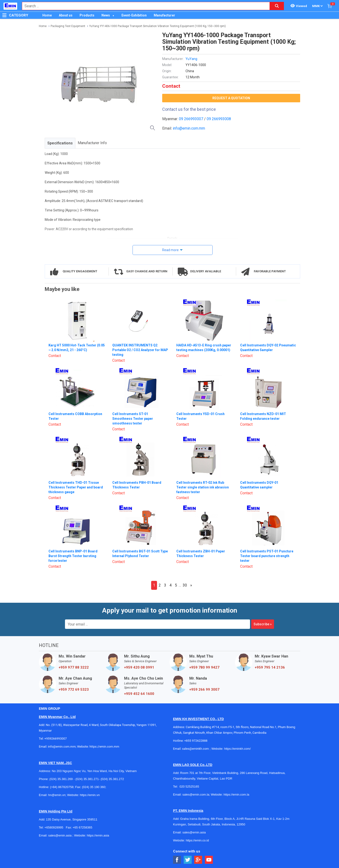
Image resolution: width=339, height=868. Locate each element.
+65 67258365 (82, 827)
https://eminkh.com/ (237, 749)
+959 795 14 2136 (270, 667)
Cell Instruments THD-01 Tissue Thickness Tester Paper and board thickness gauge (76, 487)
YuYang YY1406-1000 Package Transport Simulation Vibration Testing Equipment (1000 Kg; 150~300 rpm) (157, 26)
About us (66, 15)
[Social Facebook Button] (177, 860)
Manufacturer (164, 15)
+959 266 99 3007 (204, 690)
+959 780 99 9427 (204, 667)
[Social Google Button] (198, 860)
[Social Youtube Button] (209, 860)
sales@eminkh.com (196, 749)
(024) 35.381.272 (112, 779)
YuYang (191, 59)
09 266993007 (191, 119)
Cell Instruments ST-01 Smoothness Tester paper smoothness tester (133, 419)
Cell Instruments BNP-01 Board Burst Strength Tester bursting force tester (73, 556)
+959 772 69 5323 (74, 690)
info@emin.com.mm (189, 128)
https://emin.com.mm (104, 747)
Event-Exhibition (134, 15)
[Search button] (277, 6)
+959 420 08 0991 (139, 667)
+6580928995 (54, 827)
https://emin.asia (98, 835)
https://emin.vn (90, 795)
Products (87, 15)
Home (47, 15)
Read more (170, 250)
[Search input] (143, 6)
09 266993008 (219, 119)
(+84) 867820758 (62, 787)
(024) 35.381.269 (61, 779)
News (106, 15)
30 (185, 585)
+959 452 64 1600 (139, 694)
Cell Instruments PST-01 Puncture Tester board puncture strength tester (267, 556)
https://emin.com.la (236, 795)
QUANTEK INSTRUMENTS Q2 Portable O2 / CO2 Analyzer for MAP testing (140, 350)
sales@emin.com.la (196, 795)
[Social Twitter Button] (188, 860)
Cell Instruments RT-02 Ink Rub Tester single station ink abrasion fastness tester (203, 487)
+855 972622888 (196, 741)
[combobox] (143, 6)
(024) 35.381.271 (87, 779)
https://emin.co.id (197, 840)
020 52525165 (190, 787)
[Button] (4, 15)
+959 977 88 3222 (74, 667)
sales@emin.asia (60, 835)
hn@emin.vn (57, 795)
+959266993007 (56, 739)
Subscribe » (263, 624)
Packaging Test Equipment (68, 26)
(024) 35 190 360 (94, 787)
